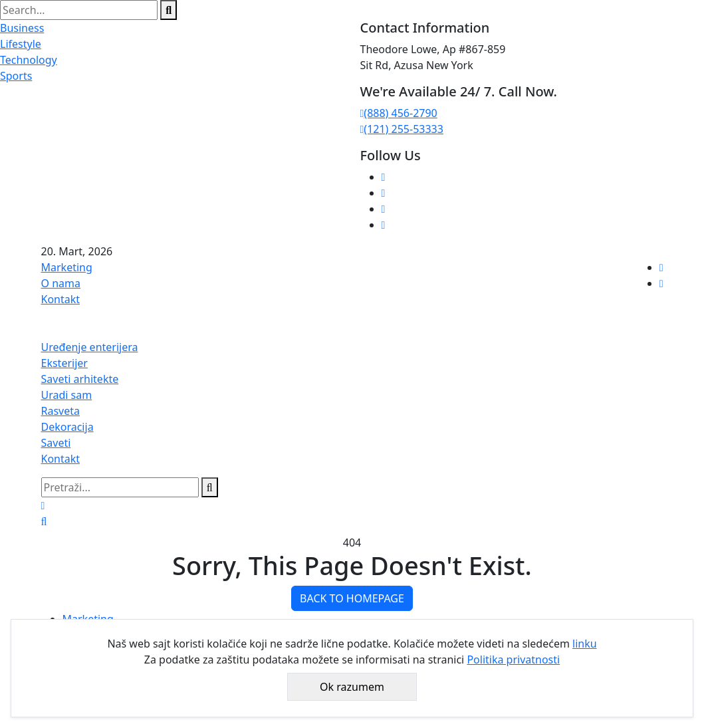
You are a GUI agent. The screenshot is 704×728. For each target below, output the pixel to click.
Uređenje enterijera (90, 347)
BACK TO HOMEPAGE (352, 598)
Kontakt (61, 299)
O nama (61, 283)
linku (585, 644)
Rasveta (61, 411)
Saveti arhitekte (80, 379)
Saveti (56, 443)
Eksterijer (64, 363)
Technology (29, 60)
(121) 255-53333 (402, 129)
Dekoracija (67, 427)
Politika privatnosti (513, 660)
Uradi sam (67, 395)
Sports (16, 76)
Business (22, 28)
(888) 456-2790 (399, 113)
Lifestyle (21, 44)
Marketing (67, 267)
